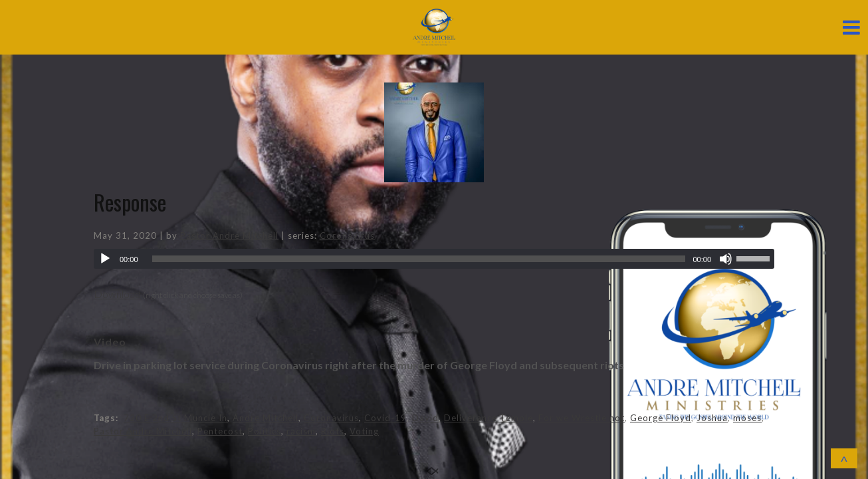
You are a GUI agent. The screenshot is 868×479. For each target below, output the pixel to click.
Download (117, 294)
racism (301, 431)
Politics (265, 431)
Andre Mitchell (266, 418)
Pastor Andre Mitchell (229, 236)
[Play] (105, 259)
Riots (333, 431)
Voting (364, 431)
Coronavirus (347, 236)
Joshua (712, 418)
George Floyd (661, 418)
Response (130, 202)
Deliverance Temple (488, 418)
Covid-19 (385, 418)
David (425, 418)
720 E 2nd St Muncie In (175, 418)
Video (110, 342)
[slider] (419, 259)
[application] (434, 259)
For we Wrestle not (582, 418)
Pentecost (220, 431)
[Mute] (726, 259)
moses (747, 418)
